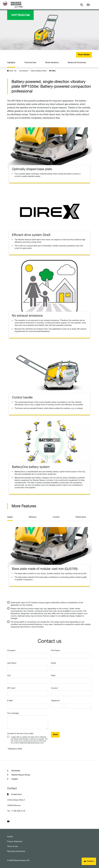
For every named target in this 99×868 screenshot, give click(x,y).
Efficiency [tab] (33, 517)
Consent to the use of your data (20, 733)
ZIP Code (11, 688)
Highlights (11, 62)
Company (11, 650)
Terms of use (12, 846)
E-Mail (10, 701)
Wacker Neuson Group (20, 775)
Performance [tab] (81, 517)
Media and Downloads (77, 62)
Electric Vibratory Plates (39, 71)
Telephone (55, 701)
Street (53, 663)
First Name (55, 650)
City (9, 675)
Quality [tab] (10, 517)
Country (55, 688)
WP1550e (52, 71)
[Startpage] (13, 5)
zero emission (24, 71)
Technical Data (30, 62)
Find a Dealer (84, 55)
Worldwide (16, 771)
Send (55, 735)
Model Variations (52, 62)
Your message (13, 713)
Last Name (12, 663)
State (53, 675)
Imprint (10, 837)
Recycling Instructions (16, 851)
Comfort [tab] (56, 517)
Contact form (16, 794)
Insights (14, 779)
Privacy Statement (15, 841)
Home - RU (13, 71)
